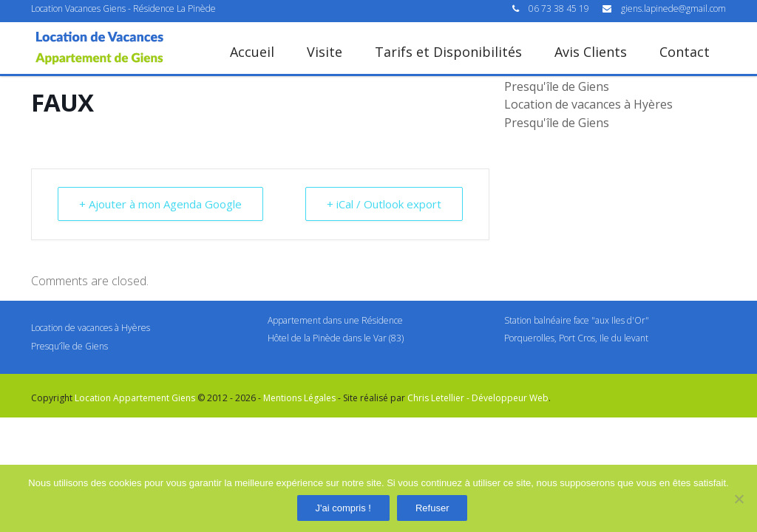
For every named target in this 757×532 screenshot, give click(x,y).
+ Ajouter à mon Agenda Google (160, 204)
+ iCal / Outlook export (384, 204)
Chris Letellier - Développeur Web (478, 398)
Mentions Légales (299, 398)
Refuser (432, 508)
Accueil (252, 52)
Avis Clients (591, 52)
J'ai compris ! (343, 508)
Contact (685, 52)
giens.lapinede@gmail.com (673, 8)
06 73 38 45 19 (560, 8)
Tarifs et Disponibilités (448, 52)
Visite (325, 52)
